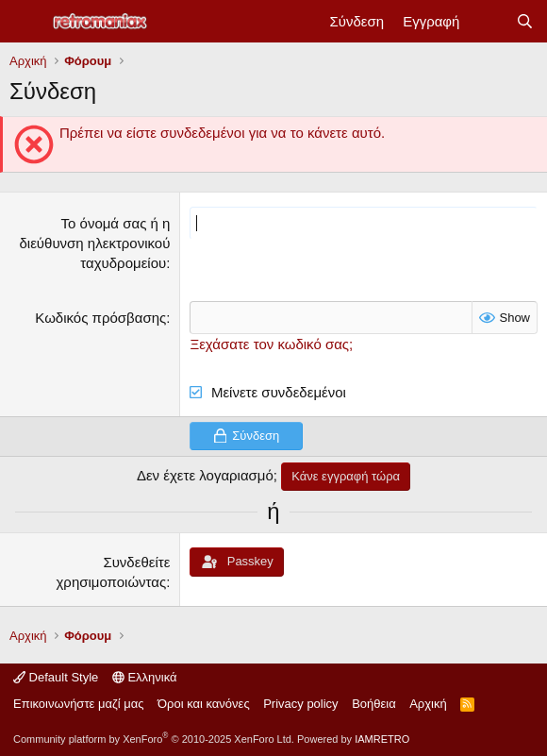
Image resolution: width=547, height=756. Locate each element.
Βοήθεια (374, 704)
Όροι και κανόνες (204, 704)
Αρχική (428, 704)
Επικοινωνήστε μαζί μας (78, 704)
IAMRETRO (382, 739)
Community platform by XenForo (154, 739)
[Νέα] (487, 21)
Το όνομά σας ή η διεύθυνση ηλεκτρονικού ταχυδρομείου (94, 243)
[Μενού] (26, 22)
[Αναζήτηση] (525, 21)
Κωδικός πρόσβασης (100, 318)
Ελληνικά (145, 677)
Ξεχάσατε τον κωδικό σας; (271, 344)
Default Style (56, 677)
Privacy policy (300, 704)
